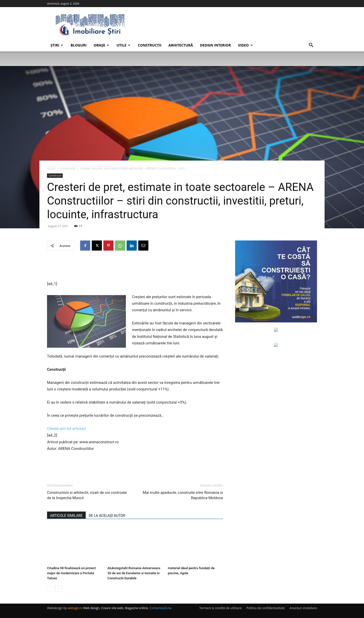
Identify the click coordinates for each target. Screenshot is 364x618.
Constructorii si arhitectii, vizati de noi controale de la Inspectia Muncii (87, 495)
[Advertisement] (135, 268)
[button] (311, 46)
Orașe (101, 45)
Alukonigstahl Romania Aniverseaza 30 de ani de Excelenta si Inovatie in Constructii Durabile (134, 573)
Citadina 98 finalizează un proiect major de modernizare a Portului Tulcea (71, 573)
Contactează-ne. (161, 608)
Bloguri (78, 45)
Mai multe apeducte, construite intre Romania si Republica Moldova (183, 495)
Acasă (51, 168)
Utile (123, 45)
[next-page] (58, 588)
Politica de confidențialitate (266, 608)
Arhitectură (181, 45)
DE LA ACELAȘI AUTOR (107, 516)
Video (245, 45)
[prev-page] (50, 588)
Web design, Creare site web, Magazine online (116, 608)
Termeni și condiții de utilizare (220, 608)
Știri (57, 45)
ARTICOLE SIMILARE (66, 516)
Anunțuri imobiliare (303, 608)
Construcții (150, 45)
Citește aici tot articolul (66, 429)
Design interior (215, 45)
